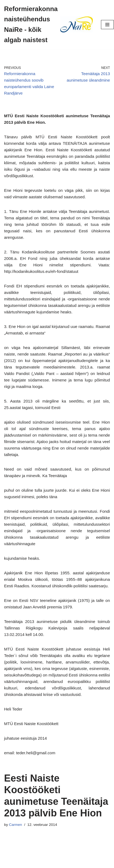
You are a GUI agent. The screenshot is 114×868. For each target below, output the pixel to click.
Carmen (15, 825)
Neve (34, 862)
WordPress (75, 862)
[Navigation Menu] (107, 25)
